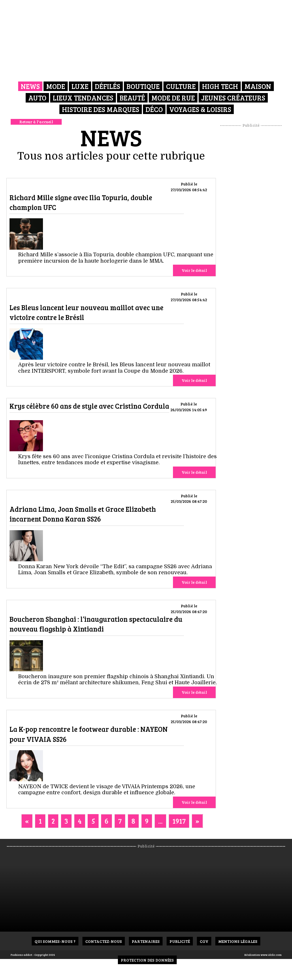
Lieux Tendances (83, 98)
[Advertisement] (256, 215)
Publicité (180, 941)
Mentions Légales (238, 941)
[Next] (197, 821)
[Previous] (27, 821)
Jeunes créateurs (233, 98)
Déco (154, 109)
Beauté (132, 98)
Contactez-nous (104, 941)
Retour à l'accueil (36, 122)
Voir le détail (194, 270)
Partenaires (146, 941)
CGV (204, 941)
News (30, 86)
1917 (179, 821)
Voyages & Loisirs (200, 109)
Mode (56, 86)
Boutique (143, 86)
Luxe (80, 86)
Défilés (108, 86)
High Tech (220, 86)
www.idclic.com (271, 955)
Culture (181, 86)
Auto (37, 98)
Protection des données (147, 960)
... (160, 821)
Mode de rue (173, 98)
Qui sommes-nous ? (55, 941)
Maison (258, 86)
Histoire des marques (101, 109)
